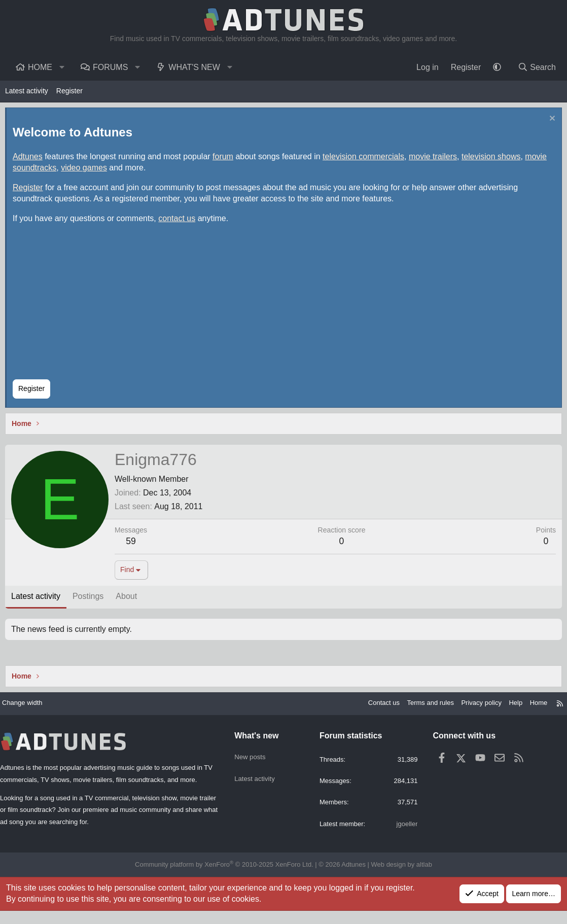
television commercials (366, 159)
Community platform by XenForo (228, 878)
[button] (62, 67)
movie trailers (435, 159)
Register (69, 91)
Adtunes (30, 159)
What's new (194, 67)
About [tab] (129, 599)
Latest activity (27, 91)
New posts (252, 759)
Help (506, 708)
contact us (179, 221)
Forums (110, 67)
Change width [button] (31, 708)
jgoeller (402, 831)
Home (40, 67)
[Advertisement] (284, 306)
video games (86, 170)
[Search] (537, 67)
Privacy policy (469, 708)
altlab (414, 878)
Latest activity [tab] (38, 599)
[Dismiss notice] (548, 122)
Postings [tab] (91, 599)
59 (133, 544)
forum (225, 159)
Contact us (365, 708)
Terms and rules (415, 708)
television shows (494, 159)
